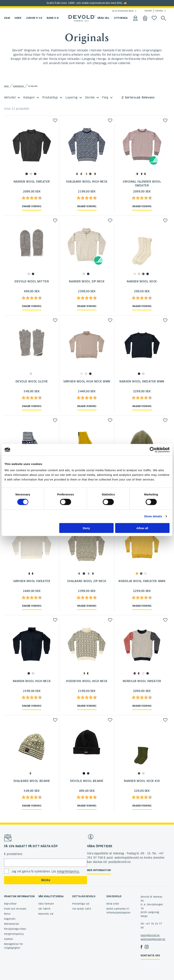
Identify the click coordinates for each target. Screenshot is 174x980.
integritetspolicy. (68, 871)
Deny (86, 528)
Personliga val (81, 904)
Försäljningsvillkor (15, 929)
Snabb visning (32, 206)
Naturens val (46, 914)
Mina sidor (113, 904)
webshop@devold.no (153, 939)
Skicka (46, 880)
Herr (18, 18)
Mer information (99, 870)
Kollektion (19, 86)
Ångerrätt (10, 919)
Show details (153, 516)
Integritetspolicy (14, 934)
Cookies (9, 939)
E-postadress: (13, 854)
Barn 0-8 (53, 18)
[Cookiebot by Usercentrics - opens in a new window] (153, 450)
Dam (7, 18)
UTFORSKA (121, 18)
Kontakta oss (150, 955)
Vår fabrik (44, 909)
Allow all (142, 528)
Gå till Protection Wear (123, 11)
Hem (6, 86)
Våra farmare (46, 904)
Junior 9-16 (34, 18)
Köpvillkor (10, 904)
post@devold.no (150, 935)
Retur (7, 914)
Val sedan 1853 (82, 909)
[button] (55, 120)
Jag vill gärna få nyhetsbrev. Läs (46, 872)
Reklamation (11, 924)
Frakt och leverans (15, 909)
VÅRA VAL (103, 18)
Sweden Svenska (154, 11)
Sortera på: (133, 97)
